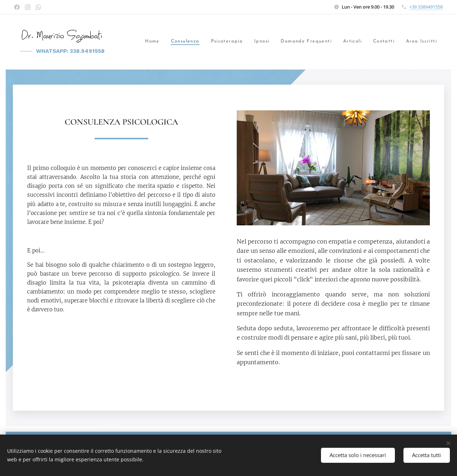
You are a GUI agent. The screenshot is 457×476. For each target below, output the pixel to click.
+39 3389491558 (426, 7)
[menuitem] (148, 42)
